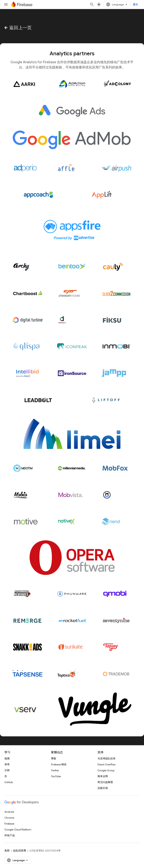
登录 (135, 4)
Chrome (9, 818)
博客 (54, 759)
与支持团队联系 (106, 759)
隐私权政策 (20, 851)
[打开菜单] (6, 4)
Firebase (9, 824)
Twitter (55, 770)
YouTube (56, 776)
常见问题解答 (105, 782)
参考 (7, 764)
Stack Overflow (106, 764)
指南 (7, 759)
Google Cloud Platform (18, 830)
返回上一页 (18, 28)
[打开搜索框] (92, 4)
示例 (7, 770)
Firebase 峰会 (59, 764)
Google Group (106, 770)
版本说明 (103, 776)
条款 (7, 851)
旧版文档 (103, 788)
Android (9, 812)
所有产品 (10, 835)
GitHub (9, 782)
